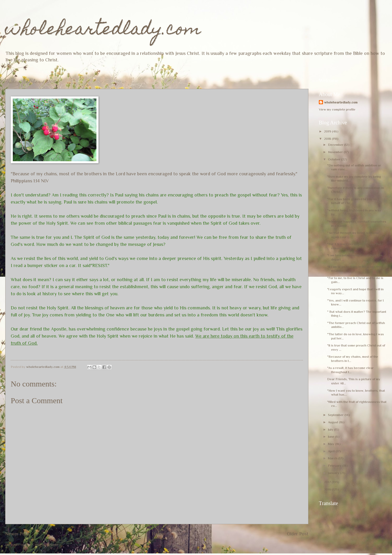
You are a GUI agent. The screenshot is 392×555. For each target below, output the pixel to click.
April (332, 451)
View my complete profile (337, 109)
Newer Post (17, 534)
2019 (328, 131)
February (335, 466)
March (333, 458)
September (336, 415)
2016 (328, 489)
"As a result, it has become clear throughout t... (351, 370)
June (332, 437)
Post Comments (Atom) (42, 544)
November (336, 152)
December (336, 145)
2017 (328, 482)
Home (158, 534)
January (334, 473)
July (331, 429)
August (333, 422)
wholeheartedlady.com (103, 30)
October (335, 159)
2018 (328, 139)
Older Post (298, 534)
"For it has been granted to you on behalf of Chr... (352, 201)
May (332, 444)
